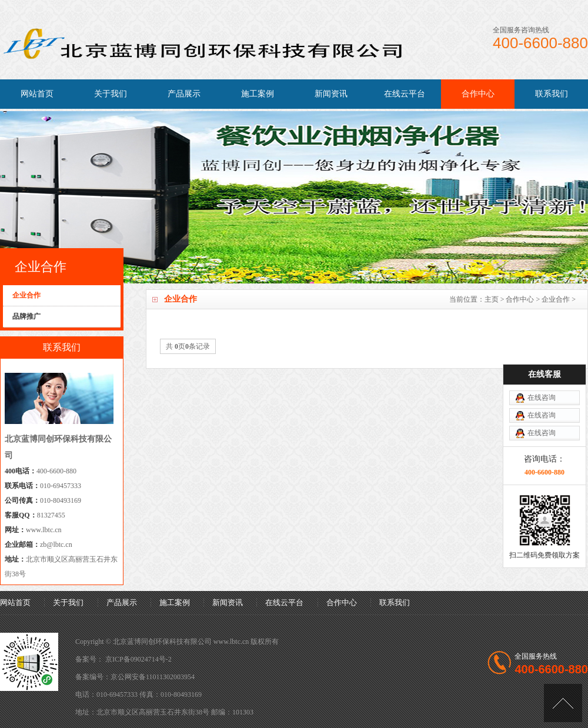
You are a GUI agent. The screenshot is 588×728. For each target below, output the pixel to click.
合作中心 (478, 94)
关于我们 (111, 94)
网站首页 (37, 94)
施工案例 (258, 94)
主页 (492, 299)
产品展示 (184, 94)
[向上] (563, 703)
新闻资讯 (331, 94)
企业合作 (556, 299)
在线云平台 (405, 94)
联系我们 (552, 94)
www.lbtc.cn (44, 530)
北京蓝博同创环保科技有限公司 (162, 642)
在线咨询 (542, 398)
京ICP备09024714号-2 (138, 659)
